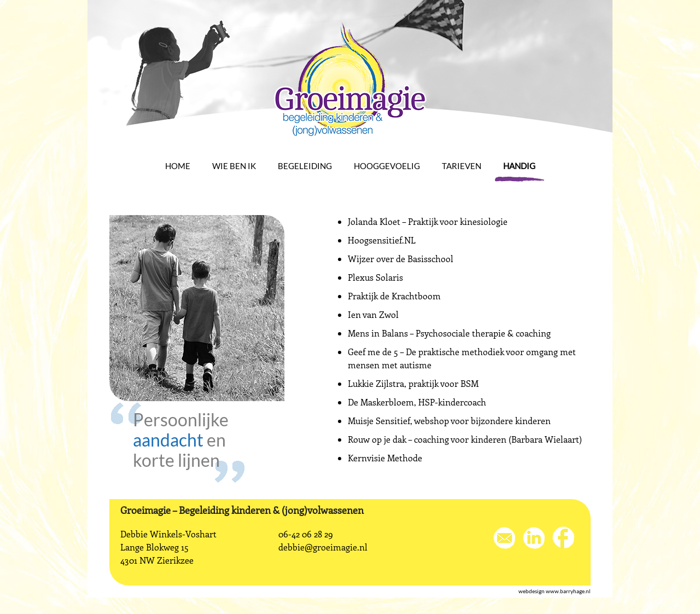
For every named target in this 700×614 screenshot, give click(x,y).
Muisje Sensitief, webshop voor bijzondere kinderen (449, 421)
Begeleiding (305, 166)
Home (178, 166)
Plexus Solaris (375, 277)
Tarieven (462, 166)
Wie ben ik (234, 166)
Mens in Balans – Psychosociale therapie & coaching (449, 333)
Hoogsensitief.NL (382, 240)
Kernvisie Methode (385, 458)
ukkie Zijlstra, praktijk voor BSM (416, 383)
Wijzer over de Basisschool (401, 259)
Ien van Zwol (373, 314)
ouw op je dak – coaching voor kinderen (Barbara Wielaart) (468, 439)
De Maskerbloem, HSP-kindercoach (417, 402)
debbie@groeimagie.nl (323, 547)
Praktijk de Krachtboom (394, 296)
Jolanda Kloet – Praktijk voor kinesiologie (428, 221)
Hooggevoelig (387, 166)
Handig (519, 166)
